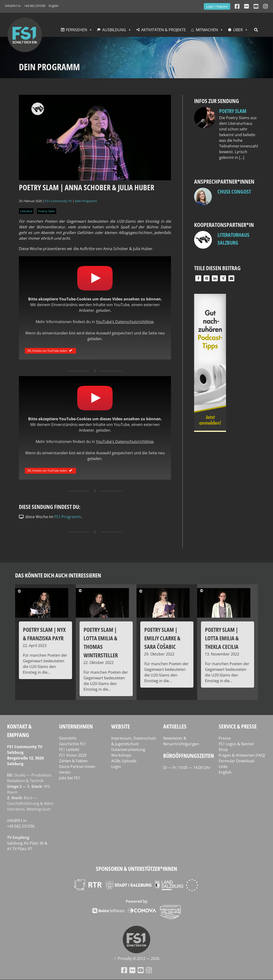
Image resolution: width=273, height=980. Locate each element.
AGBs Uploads (124, 761)
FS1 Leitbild (69, 750)
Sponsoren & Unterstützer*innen (136, 869)
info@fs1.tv (13, 6)
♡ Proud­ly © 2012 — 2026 (136, 958)
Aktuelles (175, 726)
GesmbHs (68, 738)
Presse (225, 738)
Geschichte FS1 (73, 744)
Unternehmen (76, 726)
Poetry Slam (47, 211)
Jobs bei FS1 (70, 778)
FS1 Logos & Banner (236, 744)
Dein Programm (86, 201)
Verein (65, 772)
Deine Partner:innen (77, 767)
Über (238, 30)
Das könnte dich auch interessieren (58, 575)
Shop (223, 750)
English (54, 6)
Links (223, 767)
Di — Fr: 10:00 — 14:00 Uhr (187, 768)
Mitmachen (207, 30)
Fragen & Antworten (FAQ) (242, 755)
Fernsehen (77, 30)
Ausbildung (114, 30)
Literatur (26, 211)
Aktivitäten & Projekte (164, 30)
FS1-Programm (68, 517)
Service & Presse (238, 726)
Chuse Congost (234, 191)
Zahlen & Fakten (73, 761)
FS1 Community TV (58, 201)
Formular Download (237, 761)
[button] (198, 278)
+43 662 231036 (35, 6)
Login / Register (217, 6)
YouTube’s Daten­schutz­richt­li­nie (125, 322)
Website (121, 726)
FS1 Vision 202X (73, 755)
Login (116, 767)
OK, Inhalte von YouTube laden (50, 350)
